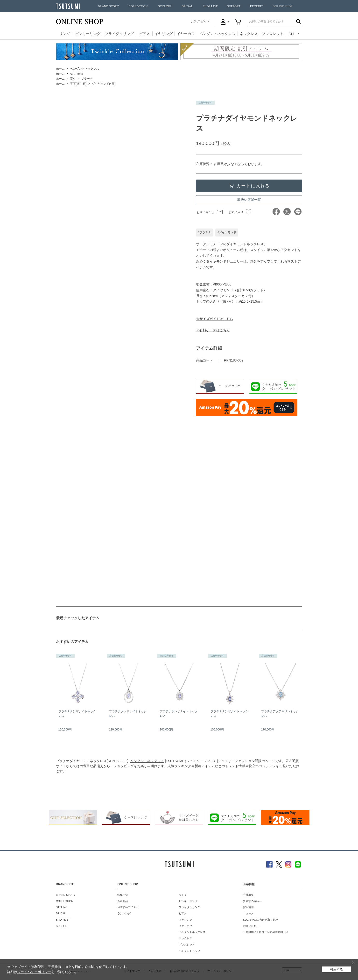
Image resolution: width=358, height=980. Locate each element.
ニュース (248, 913)
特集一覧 (123, 895)
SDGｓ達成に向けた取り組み (261, 920)
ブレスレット (273, 34)
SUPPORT (234, 6)
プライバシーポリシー (34, 972)
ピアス (144, 34)
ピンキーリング (88, 34)
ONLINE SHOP (282, 6)
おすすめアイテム (128, 907)
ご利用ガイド (200, 22)
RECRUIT (256, 6)
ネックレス (249, 34)
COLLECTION (138, 6)
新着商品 (123, 901)
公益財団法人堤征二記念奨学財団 (263, 932)
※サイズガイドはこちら (215, 319)
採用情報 (248, 907)
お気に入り (240, 212)
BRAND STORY (108, 6)
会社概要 (248, 895)
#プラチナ (205, 232)
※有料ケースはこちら (213, 330)
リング (65, 34)
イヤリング (164, 34)
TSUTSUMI (68, 6)
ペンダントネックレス (217, 34)
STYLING (165, 6)
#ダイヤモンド (227, 232)
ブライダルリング (119, 34)
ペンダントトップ (190, 951)
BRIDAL (187, 6)
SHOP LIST (210, 6)
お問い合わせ (205, 212)
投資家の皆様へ (252, 901)
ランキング (124, 913)
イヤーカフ (186, 34)
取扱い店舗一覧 (249, 200)
